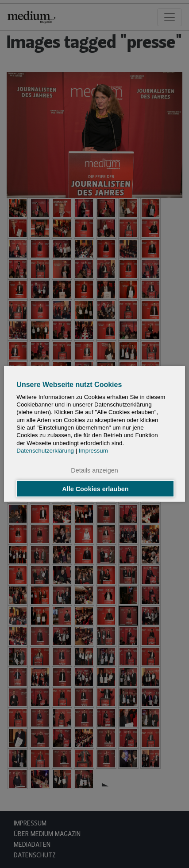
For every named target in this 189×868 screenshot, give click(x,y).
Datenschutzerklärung (45, 451)
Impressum (93, 451)
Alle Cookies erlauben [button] (95, 489)
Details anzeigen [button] (94, 470)
